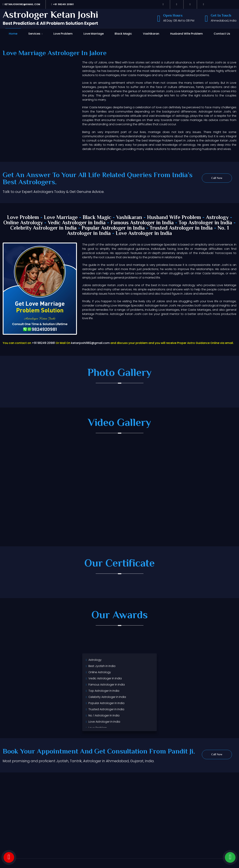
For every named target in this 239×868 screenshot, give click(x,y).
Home (13, 34)
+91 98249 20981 (62, 4)
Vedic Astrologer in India (77, 223)
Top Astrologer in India (205, 223)
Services (34, 34)
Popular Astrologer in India (113, 228)
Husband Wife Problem (186, 34)
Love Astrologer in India (144, 234)
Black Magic (123, 34)
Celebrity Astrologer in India (43, 228)
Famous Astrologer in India (142, 223)
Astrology (217, 218)
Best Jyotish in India (102, 666)
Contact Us (222, 34)
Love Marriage (94, 34)
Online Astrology (23, 223)
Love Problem (63, 34)
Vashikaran (151, 34)
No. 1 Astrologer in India (104, 715)
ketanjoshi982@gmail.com (21, 4)
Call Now (217, 178)
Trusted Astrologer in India (181, 228)
